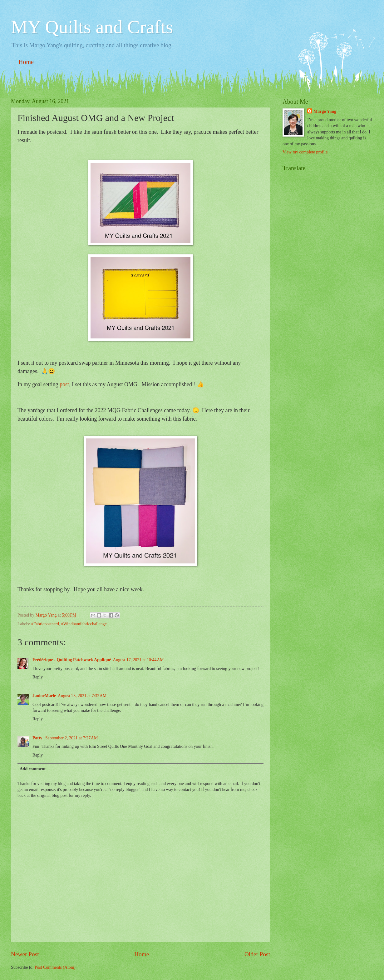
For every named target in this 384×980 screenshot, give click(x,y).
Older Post (257, 954)
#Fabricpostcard (45, 624)
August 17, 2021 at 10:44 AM (138, 660)
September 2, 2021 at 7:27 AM (71, 738)
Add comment (33, 769)
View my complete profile (305, 152)
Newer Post (25, 954)
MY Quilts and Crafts (92, 27)
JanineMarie (44, 696)
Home (26, 62)
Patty (38, 738)
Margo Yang (325, 111)
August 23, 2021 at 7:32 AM (82, 696)
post (64, 384)
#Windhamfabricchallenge (84, 624)
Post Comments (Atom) (55, 967)
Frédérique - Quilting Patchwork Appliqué (72, 660)
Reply (38, 677)
